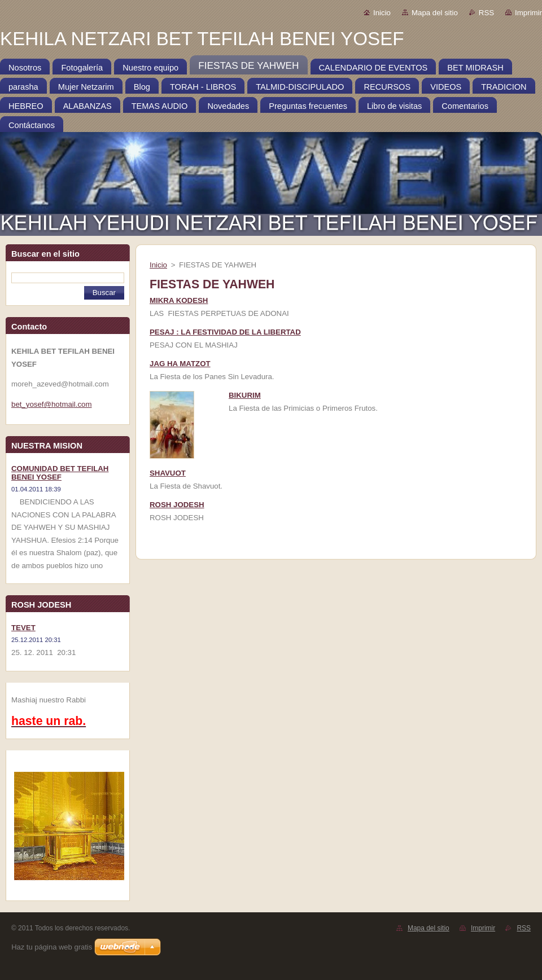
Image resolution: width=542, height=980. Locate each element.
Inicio (382, 13)
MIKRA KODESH (179, 300)
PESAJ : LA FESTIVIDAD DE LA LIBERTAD (225, 332)
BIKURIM (245, 395)
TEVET (23, 628)
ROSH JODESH (177, 505)
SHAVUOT (168, 473)
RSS (486, 13)
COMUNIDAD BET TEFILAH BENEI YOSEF (60, 473)
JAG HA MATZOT (180, 364)
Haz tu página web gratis (52, 947)
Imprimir (528, 13)
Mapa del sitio (435, 13)
